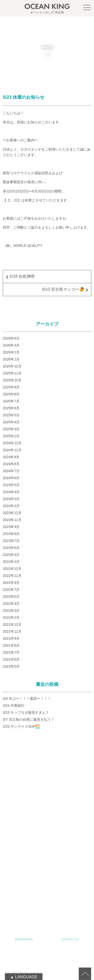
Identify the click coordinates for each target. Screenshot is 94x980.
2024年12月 (12, 443)
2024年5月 (11, 485)
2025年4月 (11, 422)
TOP (24, 824)
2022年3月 (11, 611)
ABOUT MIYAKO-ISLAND (70, 824)
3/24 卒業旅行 (14, 706)
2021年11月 (12, 631)
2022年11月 (12, 576)
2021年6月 (11, 659)
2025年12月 (12, 366)
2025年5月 (11, 415)
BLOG (24, 910)
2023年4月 (11, 555)
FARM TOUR (24, 881)
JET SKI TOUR (70, 881)
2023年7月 (11, 541)
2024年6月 (11, 478)
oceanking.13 (55, 799)
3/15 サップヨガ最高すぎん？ (26, 713)
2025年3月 (11, 429)
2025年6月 (11, 408)
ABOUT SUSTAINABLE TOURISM (24, 852)
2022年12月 (12, 569)
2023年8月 (11, 534)
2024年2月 (11, 506)
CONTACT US (70, 939)
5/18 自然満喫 (22, 276)
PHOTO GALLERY (24, 896)
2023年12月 (12, 513)
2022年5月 (11, 597)
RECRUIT (47, 925)
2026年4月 (11, 338)
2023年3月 (11, 562)
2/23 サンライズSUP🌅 (21, 726)
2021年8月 (11, 645)
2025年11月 (12, 373)
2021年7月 (11, 652)
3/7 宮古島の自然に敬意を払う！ (28, 719)
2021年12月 (12, 624)
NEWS (70, 896)
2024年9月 (11, 457)
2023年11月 (12, 520)
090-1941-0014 (53, 810)
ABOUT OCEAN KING (70, 838)
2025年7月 (11, 401)
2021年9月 (11, 638)
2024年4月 (11, 492)
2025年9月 (11, 387)
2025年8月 (11, 394)
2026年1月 (11, 359)
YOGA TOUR (70, 867)
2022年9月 (11, 583)
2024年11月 (12, 450)
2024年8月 (11, 464)
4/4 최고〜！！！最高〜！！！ (27, 699)
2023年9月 (11, 527)
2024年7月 (11, 471)
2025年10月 (12, 380)
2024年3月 (11, 499)
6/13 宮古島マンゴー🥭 (63, 289)
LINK (70, 910)
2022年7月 (11, 590)
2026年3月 (11, 345)
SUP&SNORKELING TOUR (24, 867)
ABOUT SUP (24, 838)
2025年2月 (11, 436)
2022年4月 (11, 604)
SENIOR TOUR (70, 852)
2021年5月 (11, 666)
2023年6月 (11, 548)
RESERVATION (24, 939)
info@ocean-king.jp (53, 804)
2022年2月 (11, 618)
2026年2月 (11, 352)
